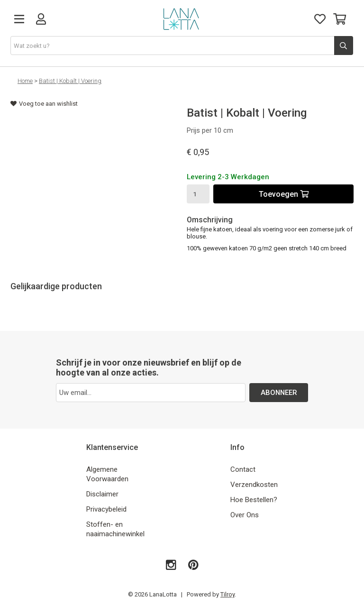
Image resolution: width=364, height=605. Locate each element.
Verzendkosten (254, 485)
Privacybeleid (106, 509)
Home (25, 81)
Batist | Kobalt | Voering (70, 81)
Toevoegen (284, 194)
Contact (243, 469)
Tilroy (227, 594)
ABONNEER (279, 393)
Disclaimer (102, 494)
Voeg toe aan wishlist (44, 104)
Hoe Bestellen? (254, 500)
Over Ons (245, 515)
